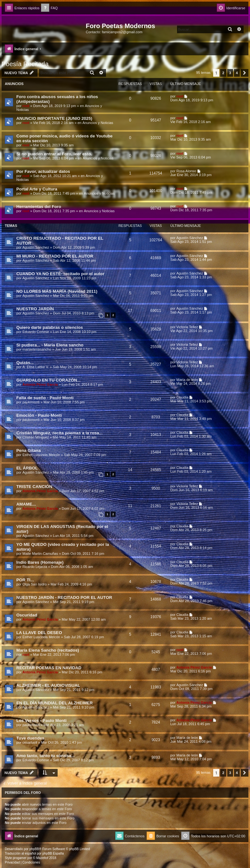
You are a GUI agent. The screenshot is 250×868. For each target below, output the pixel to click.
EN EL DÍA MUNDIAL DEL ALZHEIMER (55, 703)
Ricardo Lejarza (35, 567)
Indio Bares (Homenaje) (40, 562)
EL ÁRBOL (27, 468)
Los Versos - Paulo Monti (41, 721)
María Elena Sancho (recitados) (48, 650)
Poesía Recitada (25, 64)
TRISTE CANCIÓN (34, 487)
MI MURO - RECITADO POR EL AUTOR (55, 256)
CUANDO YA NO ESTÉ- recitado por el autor (60, 274)
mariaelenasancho (37, 349)
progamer (20, 858)
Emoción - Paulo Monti (39, 415)
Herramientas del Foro (39, 207)
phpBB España (53, 853)
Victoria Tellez (187, 327)
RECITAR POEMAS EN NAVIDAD (49, 668)
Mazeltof (42, 858)
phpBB (34, 849)
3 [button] (230, 73)
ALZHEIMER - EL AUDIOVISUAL (48, 685)
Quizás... (25, 363)
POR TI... (25, 580)
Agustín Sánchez (36, 247)
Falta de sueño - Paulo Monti (45, 398)
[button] (245, 73)
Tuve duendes (30, 738)
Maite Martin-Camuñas (40, 554)
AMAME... (26, 504)
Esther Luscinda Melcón (41, 455)
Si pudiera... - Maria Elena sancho (50, 345)
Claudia (182, 397)
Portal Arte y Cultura (37, 189)
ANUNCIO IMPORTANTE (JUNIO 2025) (54, 118)
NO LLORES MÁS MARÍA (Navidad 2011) (57, 291)
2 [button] (223, 73)
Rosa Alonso (186, 171)
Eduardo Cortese (36, 332)
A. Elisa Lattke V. (36, 367)
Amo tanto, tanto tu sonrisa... (45, 756)
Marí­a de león (187, 380)
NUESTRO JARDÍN (35, 309)
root (26, 106)
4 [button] (237, 73)
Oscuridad (27, 615)
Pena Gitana (28, 450)
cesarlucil (30, 742)
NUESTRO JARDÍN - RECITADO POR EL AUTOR (64, 597)
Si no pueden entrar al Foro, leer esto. (54, 154)
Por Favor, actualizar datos (43, 171)
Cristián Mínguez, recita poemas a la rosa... (60, 433)
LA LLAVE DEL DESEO (39, 633)
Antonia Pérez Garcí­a (40, 384)
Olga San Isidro (35, 584)
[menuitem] (49, 8)
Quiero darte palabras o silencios (50, 327)
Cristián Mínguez (36, 437)
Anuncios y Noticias (98, 123)
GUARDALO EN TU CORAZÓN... (48, 380)
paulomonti (31, 402)
